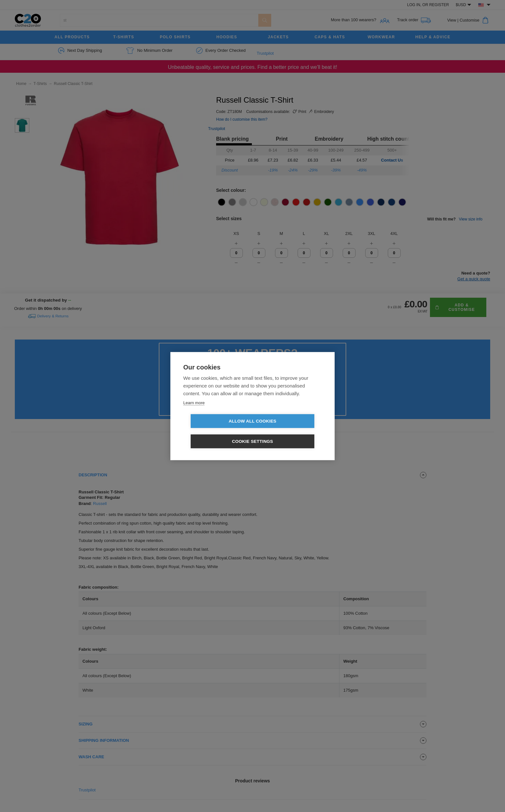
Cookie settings (290, 431)
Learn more (194, 413)
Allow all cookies (215, 431)
